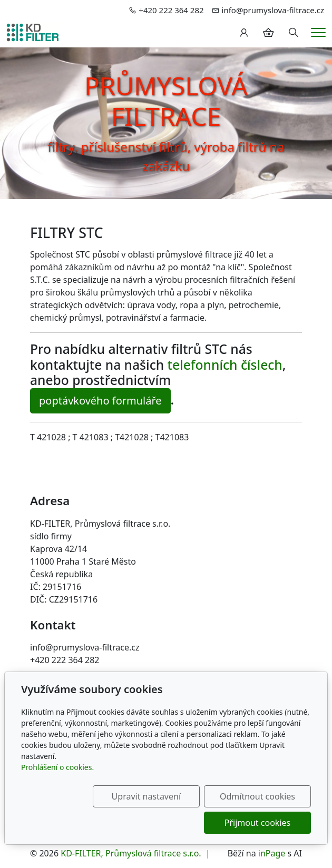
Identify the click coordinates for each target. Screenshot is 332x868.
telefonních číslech (225, 365)
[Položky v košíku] (268, 33)
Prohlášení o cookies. (57, 767)
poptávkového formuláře (100, 401)
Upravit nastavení (155, 796)
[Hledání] (294, 33)
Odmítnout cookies (261, 796)
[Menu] (318, 32)
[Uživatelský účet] (244, 33)
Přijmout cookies (260, 823)
